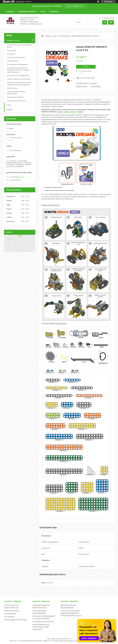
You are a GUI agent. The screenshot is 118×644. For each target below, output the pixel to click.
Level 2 (67, 112)
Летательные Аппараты (15, 97)
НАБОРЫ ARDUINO (12, 611)
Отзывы (9, 110)
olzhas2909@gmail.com (17, 177)
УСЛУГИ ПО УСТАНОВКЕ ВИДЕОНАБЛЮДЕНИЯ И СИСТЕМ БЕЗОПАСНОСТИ (71, 613)
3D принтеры (12, 51)
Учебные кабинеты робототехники (19, 79)
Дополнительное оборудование (18, 76)
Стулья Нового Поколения (16, 101)
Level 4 (80, 112)
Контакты (54, 12)
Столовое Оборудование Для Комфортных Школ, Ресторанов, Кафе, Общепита (18, 70)
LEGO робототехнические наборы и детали (19, 46)
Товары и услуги (51, 36)
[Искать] (105, 22)
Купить (86, 67)
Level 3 (73, 112)
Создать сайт (20, 2)
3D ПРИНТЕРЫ (10, 614)
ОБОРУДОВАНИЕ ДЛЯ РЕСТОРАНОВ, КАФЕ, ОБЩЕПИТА (41, 627)
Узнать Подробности (75, 6)
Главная (10, 12)
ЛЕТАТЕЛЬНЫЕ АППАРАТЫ (43, 622)
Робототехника (64, 36)
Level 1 (60, 112)
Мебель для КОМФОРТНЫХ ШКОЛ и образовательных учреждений (19, 84)
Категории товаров (26, 12)
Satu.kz (69, 639)
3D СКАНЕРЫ (9, 617)
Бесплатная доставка (87, 78)
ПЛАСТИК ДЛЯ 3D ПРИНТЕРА (16, 620)
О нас (43, 12)
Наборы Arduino (13, 61)
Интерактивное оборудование (17, 64)
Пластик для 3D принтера (16, 57)
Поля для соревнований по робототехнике (16, 93)
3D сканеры (11, 54)
